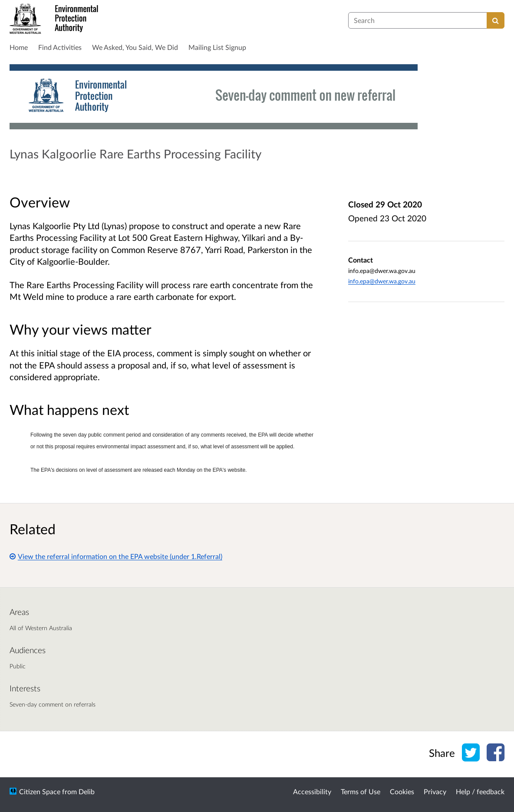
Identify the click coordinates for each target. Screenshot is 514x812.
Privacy (435, 791)
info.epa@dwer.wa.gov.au (382, 281)
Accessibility (312, 791)
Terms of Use (361, 791)
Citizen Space (40, 791)
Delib (87, 791)
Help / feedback (480, 791)
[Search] (496, 20)
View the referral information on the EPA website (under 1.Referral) (116, 556)
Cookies (402, 791)
